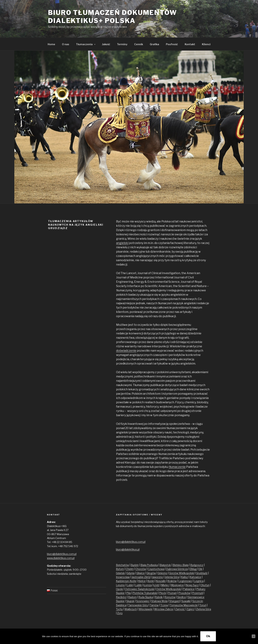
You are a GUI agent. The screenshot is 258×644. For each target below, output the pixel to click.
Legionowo (185, 581)
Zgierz (190, 609)
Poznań (172, 593)
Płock (163, 593)
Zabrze (169, 609)
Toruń (203, 605)
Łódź (156, 585)
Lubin (130, 585)
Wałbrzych (131, 609)
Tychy (119, 609)
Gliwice (141, 573)
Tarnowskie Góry (138, 605)
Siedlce (182, 597)
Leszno (120, 585)
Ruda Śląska (146, 597)
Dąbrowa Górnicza (177, 569)
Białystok (165, 565)
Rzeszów (170, 597)
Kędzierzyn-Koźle (126, 581)
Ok (208, 636)
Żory (120, 613)
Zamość (180, 609)
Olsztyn (205, 585)
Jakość (106, 44)
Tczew (164, 605)
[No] (254, 636)
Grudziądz (202, 573)
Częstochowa (156, 569)
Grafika (154, 44)
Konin (151, 581)
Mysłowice (177, 585)
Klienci (206, 44)
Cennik (139, 44)
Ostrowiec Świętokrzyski (140, 589)
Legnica (199, 581)
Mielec (165, 585)
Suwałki (186, 601)
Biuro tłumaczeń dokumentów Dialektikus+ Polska (113, 17)
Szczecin (198, 601)
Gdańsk (120, 573)
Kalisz (184, 577)
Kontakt (190, 44)
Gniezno (163, 573)
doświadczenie (126, 351)
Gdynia (131, 573)
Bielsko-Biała (181, 565)
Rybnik (159, 597)
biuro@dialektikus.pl (128, 549)
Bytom (120, 569)
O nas (66, 44)
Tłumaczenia (86, 44)
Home (51, 44)
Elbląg (193, 569)
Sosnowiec (143, 601)
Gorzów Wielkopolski (182, 573)
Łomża (148, 585)
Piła (129, 593)
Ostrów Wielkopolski (169, 589)
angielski (122, 243)
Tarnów (154, 605)
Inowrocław (123, 577)
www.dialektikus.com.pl (61, 558)
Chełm (130, 569)
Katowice (195, 577)
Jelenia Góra (172, 577)
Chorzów (141, 569)
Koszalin (161, 581)
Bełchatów (122, 565)
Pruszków (184, 593)
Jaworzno (157, 577)
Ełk (200, 569)
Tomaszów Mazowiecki (184, 605)
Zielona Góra (204, 609)
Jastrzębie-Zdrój (141, 577)
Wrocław (160, 609)
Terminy (122, 44)
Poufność (172, 44)
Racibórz (121, 597)
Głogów (151, 573)
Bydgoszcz (197, 565)
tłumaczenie (177, 467)
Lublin (138, 585)
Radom (132, 597)
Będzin (135, 565)
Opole (120, 589)
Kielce (142, 581)
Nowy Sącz (192, 585)
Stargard (175, 601)
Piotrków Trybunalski (145, 593)
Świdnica (121, 605)
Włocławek (145, 609)
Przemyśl (198, 593)
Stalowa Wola (159, 601)
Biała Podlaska (149, 565)
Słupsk (130, 601)
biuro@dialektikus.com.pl (62, 554)
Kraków (172, 581)
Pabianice (189, 589)
